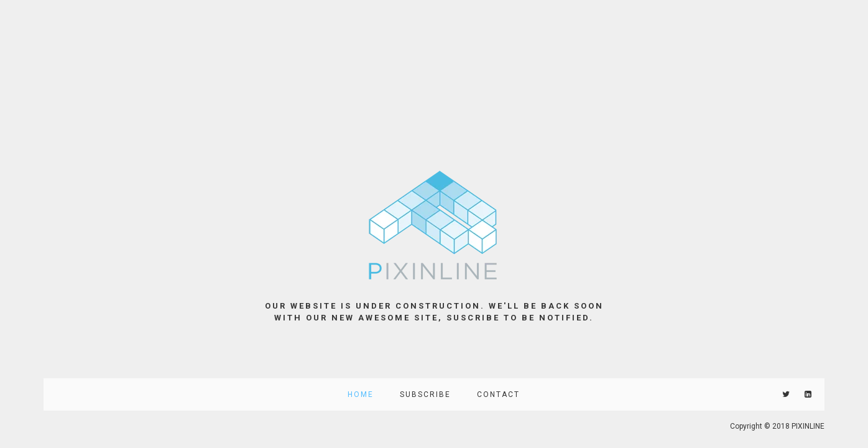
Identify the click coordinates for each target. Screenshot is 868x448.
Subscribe (425, 394)
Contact (498, 394)
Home (361, 394)
